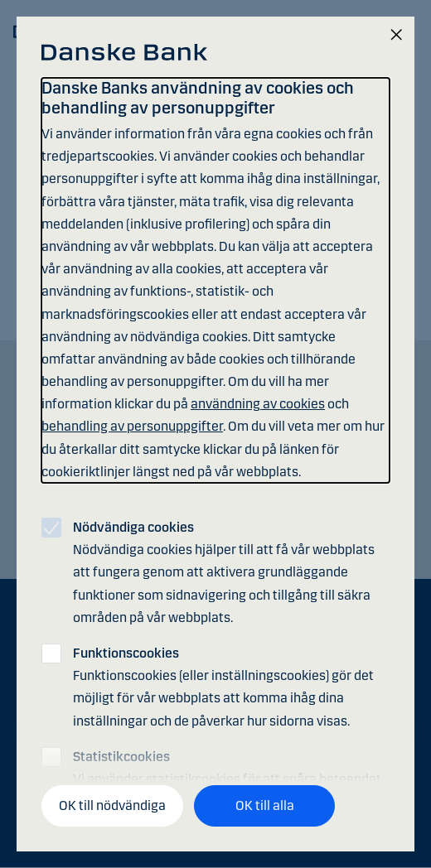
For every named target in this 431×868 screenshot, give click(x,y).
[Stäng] (396, 36)
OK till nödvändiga (112, 805)
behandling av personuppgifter (132, 426)
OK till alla (265, 805)
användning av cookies (258, 404)
